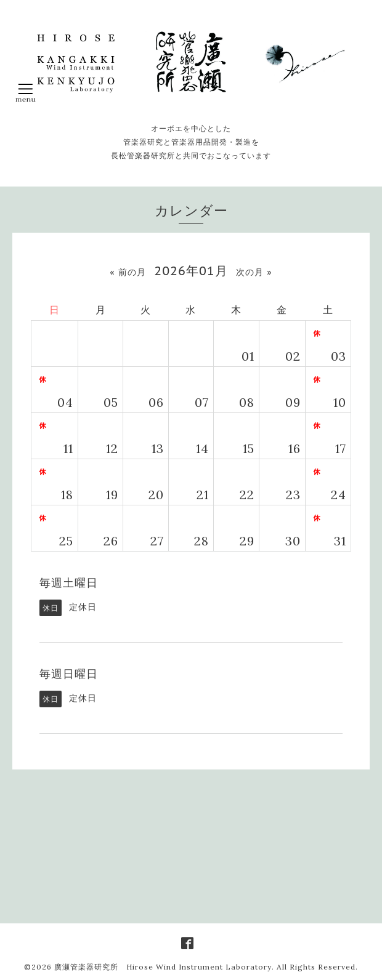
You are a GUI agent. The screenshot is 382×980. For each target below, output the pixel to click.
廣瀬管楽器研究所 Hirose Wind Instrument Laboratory (163, 967)
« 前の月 (128, 272)
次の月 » (254, 272)
